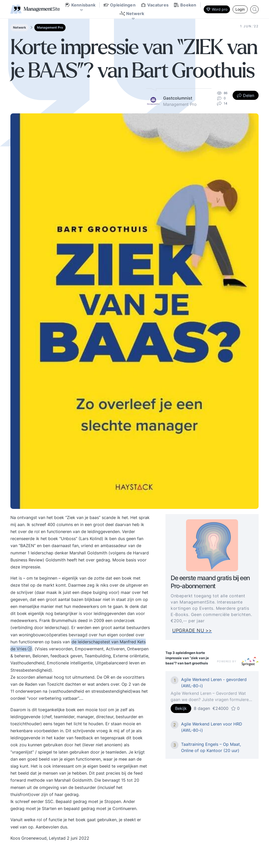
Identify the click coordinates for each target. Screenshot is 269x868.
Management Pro (50, 27)
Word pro (217, 9)
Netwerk (20, 27)
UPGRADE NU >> (196, 630)
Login (240, 9)
